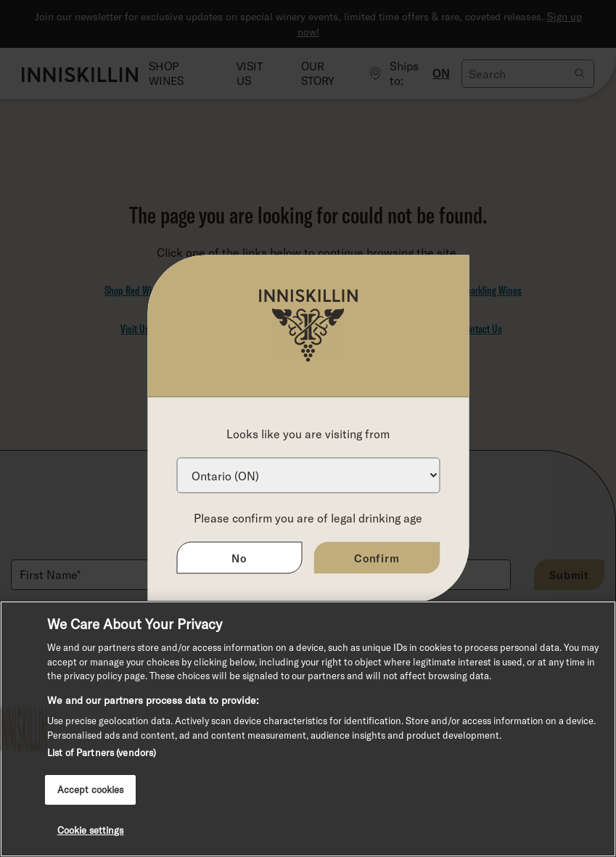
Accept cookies (91, 790)
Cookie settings (91, 830)
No (239, 557)
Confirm (377, 557)
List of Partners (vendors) (102, 753)
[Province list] (308, 475)
